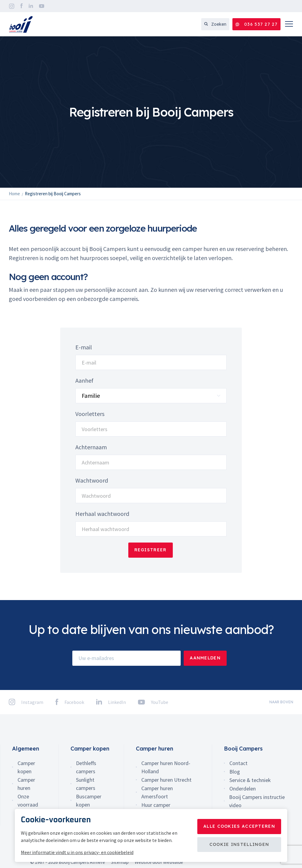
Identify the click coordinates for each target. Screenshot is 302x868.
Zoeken (215, 24)
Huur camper (156, 805)
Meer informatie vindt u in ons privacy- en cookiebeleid (77, 852)
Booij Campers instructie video (257, 801)
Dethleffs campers (86, 767)
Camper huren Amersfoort (157, 792)
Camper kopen (26, 767)
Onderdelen (243, 789)
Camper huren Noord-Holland (166, 767)
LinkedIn (31, 6)
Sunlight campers (86, 784)
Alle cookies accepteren (239, 826)
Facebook (21, 6)
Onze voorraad (28, 800)
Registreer (151, 550)
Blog (235, 772)
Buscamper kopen (89, 800)
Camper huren (26, 784)
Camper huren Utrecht (166, 780)
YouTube (42, 6)
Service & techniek (250, 780)
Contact (238, 763)
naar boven (281, 702)
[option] (151, 112)
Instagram (12, 6)
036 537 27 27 (256, 24)
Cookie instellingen (239, 844)
